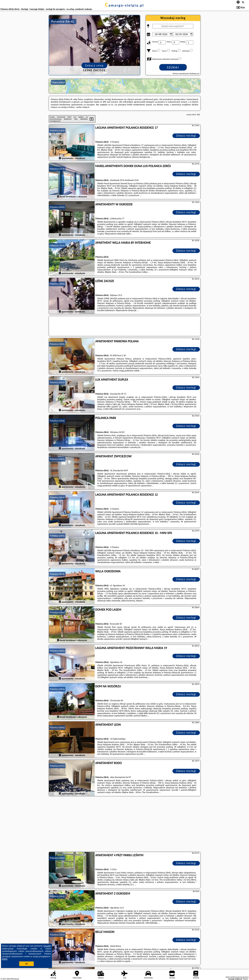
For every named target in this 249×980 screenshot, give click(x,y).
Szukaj (173, 67)
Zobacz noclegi (186, 136)
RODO (5, 959)
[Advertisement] (125, 824)
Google (47, 946)
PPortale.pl (15, 979)
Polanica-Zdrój (57, 130)
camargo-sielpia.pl (124, 5)
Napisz (246, 979)
